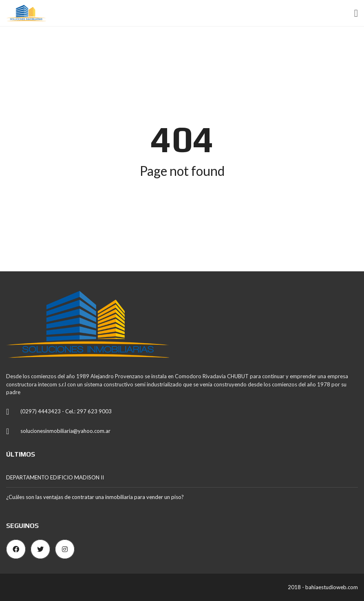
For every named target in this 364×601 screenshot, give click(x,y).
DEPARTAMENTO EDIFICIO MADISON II (55, 477)
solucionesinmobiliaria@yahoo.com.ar (65, 431)
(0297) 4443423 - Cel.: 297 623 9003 (66, 411)
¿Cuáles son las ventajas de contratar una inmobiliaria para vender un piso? (95, 497)
